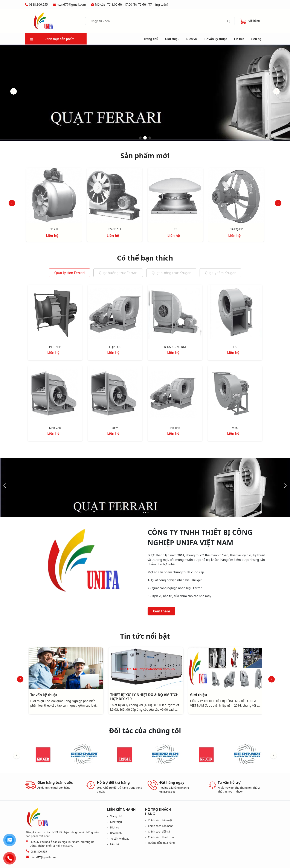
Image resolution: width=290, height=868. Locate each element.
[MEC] (235, 394)
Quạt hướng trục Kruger (171, 273)
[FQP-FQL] (115, 313)
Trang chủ (151, 39)
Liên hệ (256, 39)
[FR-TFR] (175, 394)
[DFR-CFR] (55, 394)
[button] (276, 91)
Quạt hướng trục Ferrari (118, 273)
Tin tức (239, 39)
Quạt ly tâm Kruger (220, 273)
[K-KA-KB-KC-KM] (175, 313)
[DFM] (115, 394)
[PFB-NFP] (55, 313)
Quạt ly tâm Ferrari (70, 273)
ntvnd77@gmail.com (72, 4)
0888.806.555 (38, 4)
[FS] (235, 313)
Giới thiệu (172, 39)
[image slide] (145, 93)
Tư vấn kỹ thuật (215, 39)
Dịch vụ (192, 39)
